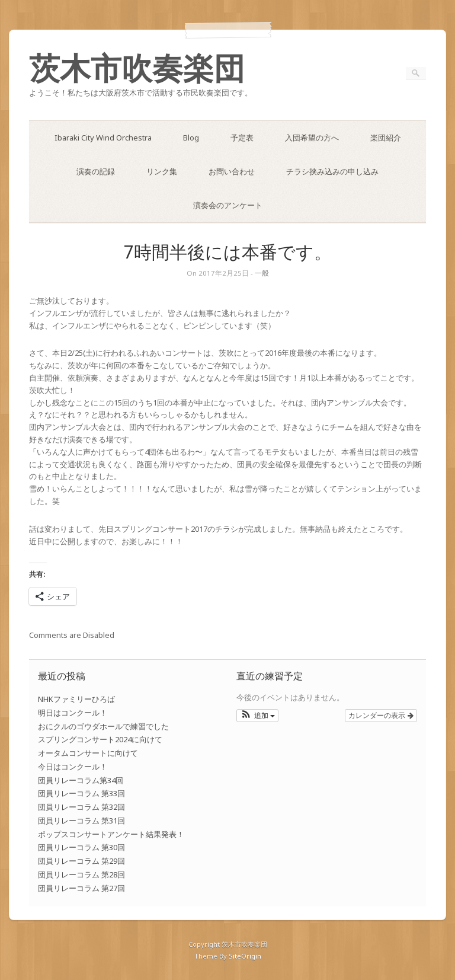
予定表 (242, 138)
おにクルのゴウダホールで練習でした (103, 726)
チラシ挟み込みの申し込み (332, 171)
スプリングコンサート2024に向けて (100, 739)
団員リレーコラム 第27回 (81, 888)
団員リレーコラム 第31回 (81, 821)
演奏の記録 (96, 171)
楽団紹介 (386, 138)
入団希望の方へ (312, 138)
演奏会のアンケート (228, 205)
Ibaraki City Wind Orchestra (103, 138)
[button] (257, 716)
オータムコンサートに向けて (88, 753)
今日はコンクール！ (73, 767)
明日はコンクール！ (73, 713)
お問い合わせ (232, 171)
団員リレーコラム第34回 (81, 780)
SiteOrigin (245, 956)
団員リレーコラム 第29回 (81, 861)
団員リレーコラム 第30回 (81, 847)
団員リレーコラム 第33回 (81, 793)
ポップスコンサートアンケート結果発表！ (111, 834)
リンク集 (162, 171)
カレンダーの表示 (381, 716)
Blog (191, 138)
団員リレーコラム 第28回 (81, 874)
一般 (262, 273)
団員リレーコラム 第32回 (81, 807)
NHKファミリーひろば (76, 699)
